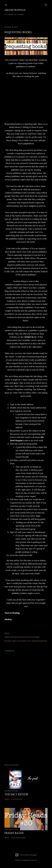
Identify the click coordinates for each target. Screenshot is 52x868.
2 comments (17, 799)
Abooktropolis (15, 10)
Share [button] (7, 633)
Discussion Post (24, 641)
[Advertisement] (26, 740)
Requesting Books (40, 641)
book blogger (34, 637)
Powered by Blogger (26, 855)
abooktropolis (16, 637)
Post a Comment (18, 838)
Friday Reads (14, 833)
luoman (34, 860)
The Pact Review (16, 794)
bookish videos (11, 641)
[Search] (46, 4)
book (25, 637)
